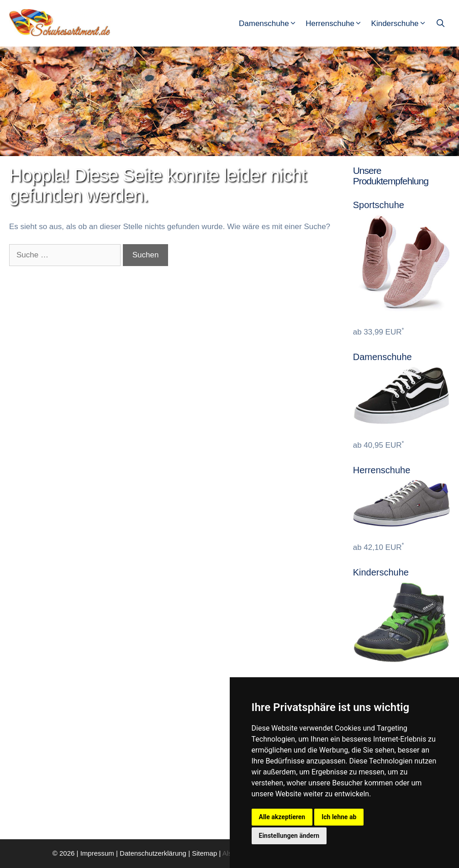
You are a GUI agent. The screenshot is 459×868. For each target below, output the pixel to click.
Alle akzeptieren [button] (282, 817)
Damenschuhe (271, 24)
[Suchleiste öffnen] (441, 24)
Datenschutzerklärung (153, 853)
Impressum (97, 853)
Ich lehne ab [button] (339, 817)
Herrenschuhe (337, 24)
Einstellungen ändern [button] (289, 836)
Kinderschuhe (402, 24)
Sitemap (204, 853)
